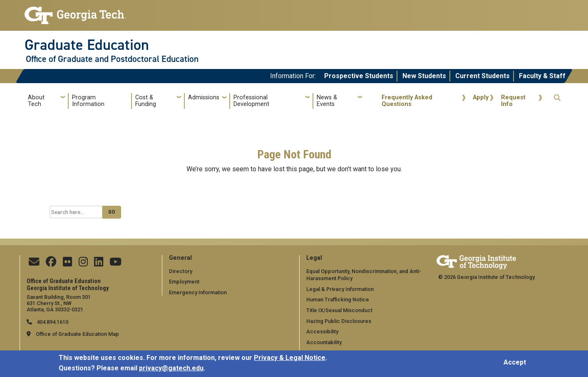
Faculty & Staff (542, 76)
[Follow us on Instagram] (83, 264)
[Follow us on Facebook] (51, 264)
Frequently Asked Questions (407, 101)
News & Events (327, 101)
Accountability (324, 342)
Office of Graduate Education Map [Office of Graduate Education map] (77, 334)
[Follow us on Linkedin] (99, 264)
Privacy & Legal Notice (290, 360)
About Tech (36, 101)
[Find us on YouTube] (115, 264)
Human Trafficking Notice (338, 299)
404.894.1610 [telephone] (52, 322)
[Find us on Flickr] (67, 264)
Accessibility (322, 331)
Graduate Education (87, 45)
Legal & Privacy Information (340, 289)
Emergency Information (198, 292)
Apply (481, 97)
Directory (181, 271)
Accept (515, 364)
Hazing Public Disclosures (339, 321)
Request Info (513, 101)
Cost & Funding (146, 101)
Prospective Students (359, 76)
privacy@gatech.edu (171, 371)
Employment (184, 282)
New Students (424, 76)
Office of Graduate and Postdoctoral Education (112, 59)
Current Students (483, 76)
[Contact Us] (34, 264)
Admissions (204, 97)
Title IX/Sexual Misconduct (339, 310)
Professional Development (251, 101)
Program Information (88, 101)
